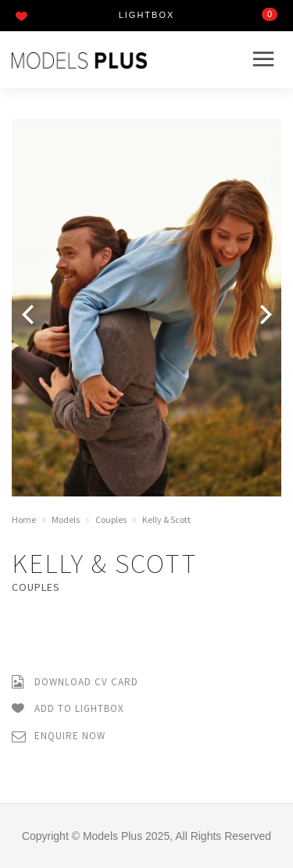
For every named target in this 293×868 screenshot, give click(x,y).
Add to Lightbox (68, 709)
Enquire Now (59, 736)
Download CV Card (75, 683)
